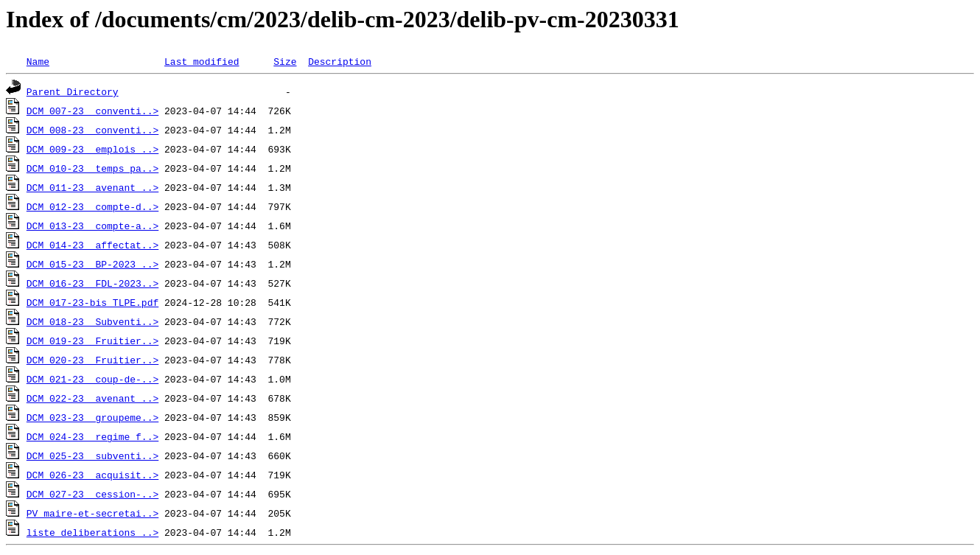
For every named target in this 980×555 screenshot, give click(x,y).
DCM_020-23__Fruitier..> (92, 360)
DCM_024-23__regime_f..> (92, 436)
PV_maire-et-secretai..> (92, 513)
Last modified (202, 61)
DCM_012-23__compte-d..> (92, 206)
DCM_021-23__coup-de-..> (92, 379)
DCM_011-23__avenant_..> (92, 187)
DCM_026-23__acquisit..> (92, 475)
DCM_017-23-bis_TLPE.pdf (92, 302)
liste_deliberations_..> (92, 532)
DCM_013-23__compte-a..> (92, 226)
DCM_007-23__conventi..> (92, 111)
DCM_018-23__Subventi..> (92, 321)
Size (285, 61)
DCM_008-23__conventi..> (92, 130)
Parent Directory (73, 91)
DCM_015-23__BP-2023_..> (92, 264)
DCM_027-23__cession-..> (92, 494)
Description (340, 61)
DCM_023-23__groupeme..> (92, 417)
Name (38, 61)
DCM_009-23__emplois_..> (92, 149)
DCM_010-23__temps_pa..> (92, 168)
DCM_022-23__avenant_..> (92, 398)
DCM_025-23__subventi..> (92, 455)
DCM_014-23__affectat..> (92, 245)
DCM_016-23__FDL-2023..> (92, 283)
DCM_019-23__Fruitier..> (92, 341)
